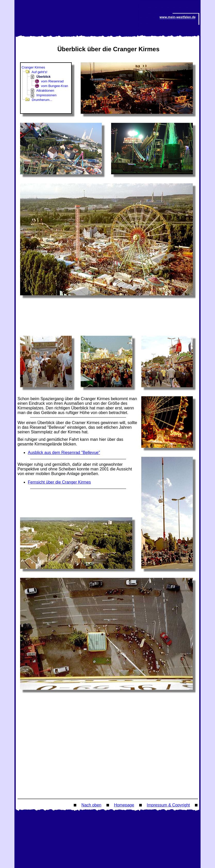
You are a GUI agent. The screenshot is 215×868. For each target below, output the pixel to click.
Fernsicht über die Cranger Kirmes (59, 482)
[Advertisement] (109, 317)
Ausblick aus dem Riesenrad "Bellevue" (64, 453)
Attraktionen (45, 91)
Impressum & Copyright (168, 805)
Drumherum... (42, 100)
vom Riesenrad (52, 81)
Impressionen (46, 95)
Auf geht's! (40, 72)
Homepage (124, 805)
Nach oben (91, 805)
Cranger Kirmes (33, 67)
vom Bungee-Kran (55, 86)
